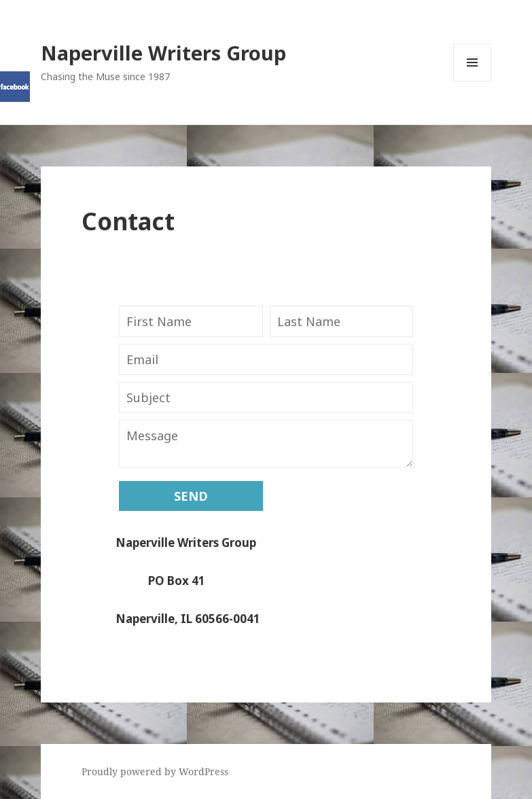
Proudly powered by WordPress (155, 771)
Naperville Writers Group (163, 53)
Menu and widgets (473, 81)
